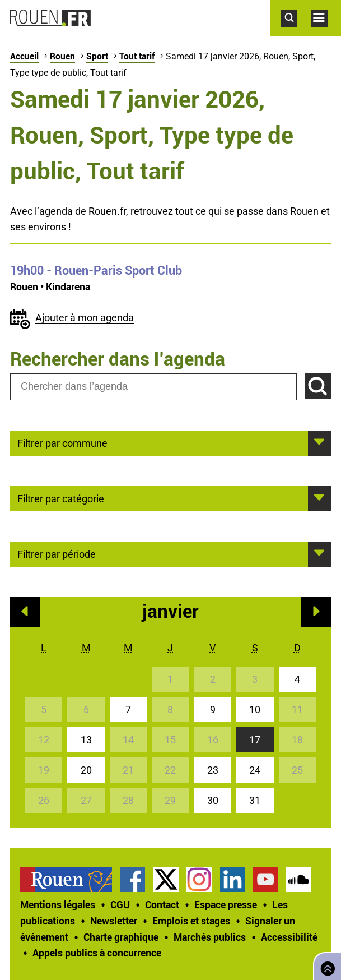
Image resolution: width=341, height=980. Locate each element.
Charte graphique (121, 937)
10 (255, 709)
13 (86, 740)
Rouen (62, 56)
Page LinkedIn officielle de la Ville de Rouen (233, 879)
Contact (162, 904)
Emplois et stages (191, 921)
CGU (120, 904)
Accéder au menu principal (326, 33)
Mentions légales (58, 904)
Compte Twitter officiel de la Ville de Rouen (166, 879)
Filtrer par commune (62, 442)
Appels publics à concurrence (97, 953)
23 (213, 770)
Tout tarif (137, 56)
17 (255, 740)
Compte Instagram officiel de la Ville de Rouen (199, 879)
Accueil (24, 56)
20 (86, 770)
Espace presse (226, 904)
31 (255, 800)
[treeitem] (70, 879)
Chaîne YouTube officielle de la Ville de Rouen (266, 879)
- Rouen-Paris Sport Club (96, 270)
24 (255, 770)
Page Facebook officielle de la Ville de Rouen (132, 879)
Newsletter (114, 921)
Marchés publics (210, 937)
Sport (97, 56)
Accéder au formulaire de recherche (296, 33)
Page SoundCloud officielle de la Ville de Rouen (299, 879)
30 (213, 800)
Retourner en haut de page (325, 965)
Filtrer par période (57, 553)
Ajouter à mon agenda (85, 318)
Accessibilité (289, 937)
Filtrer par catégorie (61, 498)
